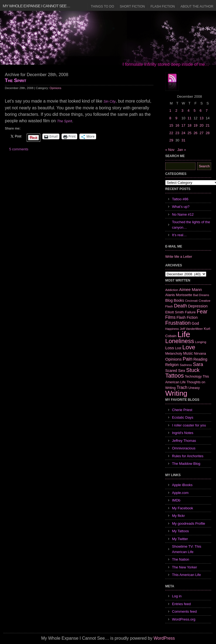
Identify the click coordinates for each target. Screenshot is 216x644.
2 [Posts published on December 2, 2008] (176, 111)
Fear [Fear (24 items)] (202, 311)
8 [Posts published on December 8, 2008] (170, 118)
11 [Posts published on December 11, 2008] (189, 118)
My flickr (178, 516)
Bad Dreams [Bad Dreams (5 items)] (201, 295)
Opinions (55, 88)
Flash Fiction (163, 6)
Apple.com (180, 493)
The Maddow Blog (186, 464)
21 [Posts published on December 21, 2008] (208, 125)
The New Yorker (185, 567)
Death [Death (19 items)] (180, 306)
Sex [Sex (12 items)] (182, 370)
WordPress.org (184, 619)
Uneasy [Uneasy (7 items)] (194, 388)
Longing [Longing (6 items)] (201, 342)
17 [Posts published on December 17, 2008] (183, 125)
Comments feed (184, 611)
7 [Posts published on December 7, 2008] (207, 111)
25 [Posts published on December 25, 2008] (189, 133)
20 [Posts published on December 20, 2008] (201, 125)
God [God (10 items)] (195, 323)
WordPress (164, 638)
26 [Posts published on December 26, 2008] (195, 133)
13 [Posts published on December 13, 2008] (201, 118)
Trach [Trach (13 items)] (182, 387)
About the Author (197, 6)
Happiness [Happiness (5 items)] (172, 329)
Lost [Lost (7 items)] (178, 348)
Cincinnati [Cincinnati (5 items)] (191, 301)
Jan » (182, 150)
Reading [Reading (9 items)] (200, 359)
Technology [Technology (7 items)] (193, 377)
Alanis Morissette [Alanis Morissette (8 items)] (179, 295)
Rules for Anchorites (188, 456)
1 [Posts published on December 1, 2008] (170, 111)
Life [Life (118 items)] (184, 334)
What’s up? (181, 207)
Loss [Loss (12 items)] (170, 348)
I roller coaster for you (189, 425)
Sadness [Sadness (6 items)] (186, 365)
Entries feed (181, 604)
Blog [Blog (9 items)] (169, 300)
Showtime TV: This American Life (187, 549)
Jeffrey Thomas (184, 441)
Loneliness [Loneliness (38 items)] (180, 341)
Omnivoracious (184, 448)
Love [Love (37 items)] (189, 347)
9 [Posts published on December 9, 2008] (176, 118)
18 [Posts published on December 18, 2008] (189, 125)
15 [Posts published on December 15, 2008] (171, 125)
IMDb (176, 500)
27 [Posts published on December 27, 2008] (201, 133)
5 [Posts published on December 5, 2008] (195, 111)
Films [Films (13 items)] (170, 317)
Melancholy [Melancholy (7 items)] (174, 354)
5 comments (19, 149)
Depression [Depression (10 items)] (198, 306)
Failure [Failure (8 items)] (190, 312)
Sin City (109, 101)
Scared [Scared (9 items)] (171, 371)
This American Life (186, 575)
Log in (177, 596)
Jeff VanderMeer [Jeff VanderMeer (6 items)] (191, 329)
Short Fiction (132, 6)
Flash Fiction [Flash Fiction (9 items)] (187, 317)
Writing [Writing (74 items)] (176, 393)
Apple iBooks (182, 485)
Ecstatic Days (183, 417)
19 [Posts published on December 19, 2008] (195, 125)
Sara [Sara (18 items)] (198, 364)
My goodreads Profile (189, 523)
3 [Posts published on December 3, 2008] (182, 111)
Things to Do (102, 6)
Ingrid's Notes (183, 433)
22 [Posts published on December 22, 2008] (171, 133)
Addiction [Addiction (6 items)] (172, 290)
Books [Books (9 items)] (179, 300)
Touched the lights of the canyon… (191, 225)
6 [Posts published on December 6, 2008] (200, 111)
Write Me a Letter (179, 257)
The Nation (181, 559)
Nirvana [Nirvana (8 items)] (200, 353)
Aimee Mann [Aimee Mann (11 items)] (191, 289)
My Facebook (183, 508)
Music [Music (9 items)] (188, 353)
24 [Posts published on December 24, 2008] (183, 133)
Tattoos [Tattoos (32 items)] (175, 376)
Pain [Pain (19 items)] (187, 359)
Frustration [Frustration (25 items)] (178, 323)
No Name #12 (183, 214)
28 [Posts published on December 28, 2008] (208, 133)
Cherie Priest (182, 410)
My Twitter (180, 539)
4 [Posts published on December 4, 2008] (188, 111)
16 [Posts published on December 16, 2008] (177, 125)
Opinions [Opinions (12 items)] (173, 359)
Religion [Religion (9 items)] (172, 365)
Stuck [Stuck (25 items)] (193, 370)
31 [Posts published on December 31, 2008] (183, 140)
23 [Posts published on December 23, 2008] (177, 133)
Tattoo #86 (180, 199)
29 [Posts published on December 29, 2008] (171, 140)
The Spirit (16, 80)
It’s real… (179, 235)
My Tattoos (180, 531)
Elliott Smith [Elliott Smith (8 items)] (175, 312)
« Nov (170, 150)
